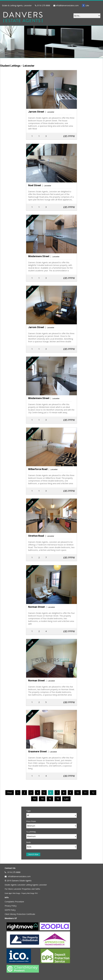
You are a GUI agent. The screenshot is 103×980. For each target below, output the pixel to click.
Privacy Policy (11, 906)
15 (50, 799)
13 (34, 799)
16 (58, 799)
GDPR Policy (10, 910)
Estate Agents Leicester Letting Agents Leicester (26, 885)
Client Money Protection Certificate (20, 914)
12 (93, 793)
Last (66, 799)
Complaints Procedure (14, 902)
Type (28, 811)
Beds (28, 842)
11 (85, 793)
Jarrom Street (36, 112)
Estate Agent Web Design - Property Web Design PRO (21, 893)
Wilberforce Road (38, 469)
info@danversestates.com (67, 5)
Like (85, 5)
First (10, 793)
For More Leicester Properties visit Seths (22, 889)
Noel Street (35, 185)
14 (42, 799)
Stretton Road (36, 536)
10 (78, 793)
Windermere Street (39, 256)
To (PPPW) (31, 832)
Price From (31, 821)
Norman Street (36, 607)
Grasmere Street (37, 751)
